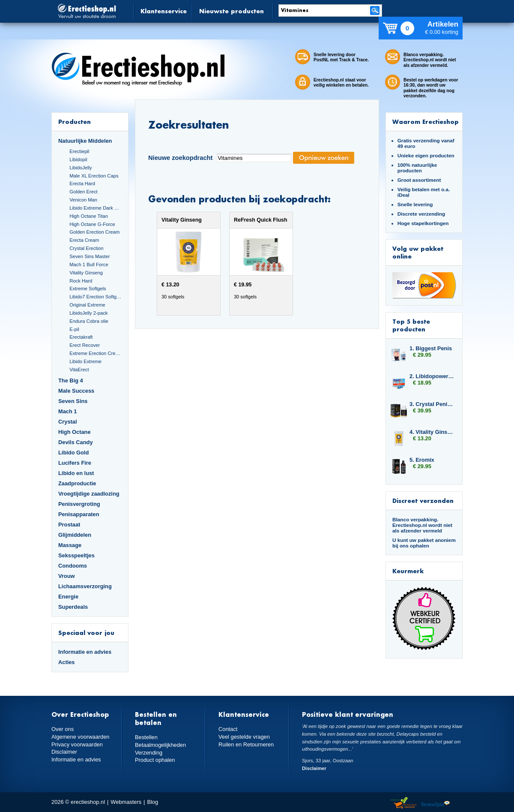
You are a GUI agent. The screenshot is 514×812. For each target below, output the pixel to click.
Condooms (73, 566)
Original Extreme (87, 305)
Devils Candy (76, 442)
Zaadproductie (77, 483)
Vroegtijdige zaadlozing (89, 494)
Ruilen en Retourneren (246, 744)
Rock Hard (81, 281)
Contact (228, 729)
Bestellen (146, 737)
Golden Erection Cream (94, 232)
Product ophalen (155, 760)
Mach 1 (68, 411)
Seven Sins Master (90, 256)
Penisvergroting (79, 504)
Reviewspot (436, 803)
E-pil (74, 329)
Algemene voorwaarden (81, 737)
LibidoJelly (81, 168)
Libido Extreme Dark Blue (96, 208)
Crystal (68, 422)
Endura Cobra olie (89, 321)
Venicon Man (83, 200)
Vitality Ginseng (86, 273)
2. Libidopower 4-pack (432, 376)
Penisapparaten (79, 514)
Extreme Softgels (88, 289)
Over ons (63, 729)
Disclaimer (64, 752)
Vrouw (67, 576)
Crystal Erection (86, 248)
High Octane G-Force (92, 224)
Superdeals (73, 607)
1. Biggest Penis (431, 348)
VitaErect (79, 370)
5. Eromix (422, 460)
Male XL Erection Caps (94, 176)
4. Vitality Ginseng (432, 432)
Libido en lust (76, 473)
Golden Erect (83, 192)
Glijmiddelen (75, 535)
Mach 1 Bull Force (89, 265)
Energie (68, 597)
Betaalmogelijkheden (160, 745)
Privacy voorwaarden (77, 744)
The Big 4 (71, 380)
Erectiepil (79, 151)
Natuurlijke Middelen (85, 141)
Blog (152, 802)
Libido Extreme (85, 361)
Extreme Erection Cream (96, 353)
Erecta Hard (82, 183)
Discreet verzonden (423, 501)
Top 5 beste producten (411, 325)
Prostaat (69, 525)
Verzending (149, 753)
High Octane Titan (89, 216)
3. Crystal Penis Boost (432, 404)
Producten (75, 122)
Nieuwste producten (232, 11)
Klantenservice (164, 11)
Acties (67, 662)
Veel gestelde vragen (244, 737)
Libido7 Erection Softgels (96, 297)
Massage (70, 545)
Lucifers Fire (75, 463)
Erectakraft (81, 337)
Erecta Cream (84, 240)
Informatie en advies (85, 652)
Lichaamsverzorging (85, 586)
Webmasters (126, 802)
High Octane (75, 432)
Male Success (76, 391)
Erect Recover (85, 345)
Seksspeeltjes (76, 555)
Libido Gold (73, 453)
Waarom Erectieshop (426, 122)
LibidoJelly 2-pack (88, 313)
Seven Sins (73, 401)
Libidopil (78, 159)
